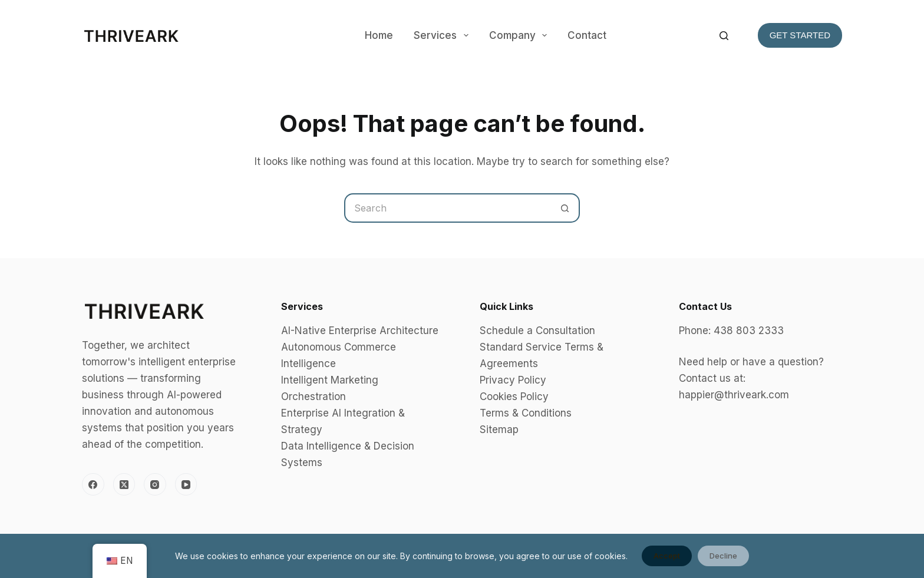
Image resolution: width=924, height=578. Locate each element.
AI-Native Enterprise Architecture (360, 331)
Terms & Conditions (526, 413)
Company (520, 35)
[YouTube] (186, 484)
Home (379, 35)
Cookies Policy (514, 397)
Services (443, 35)
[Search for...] (447, 208)
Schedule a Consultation (537, 331)
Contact (587, 35)
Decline (723, 556)
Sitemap (499, 430)
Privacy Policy (513, 380)
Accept (667, 556)
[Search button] (565, 208)
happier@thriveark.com (734, 395)
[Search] (724, 36)
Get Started (800, 35)
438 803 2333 (749, 331)
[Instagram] (155, 484)
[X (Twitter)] (124, 484)
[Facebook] (93, 484)
